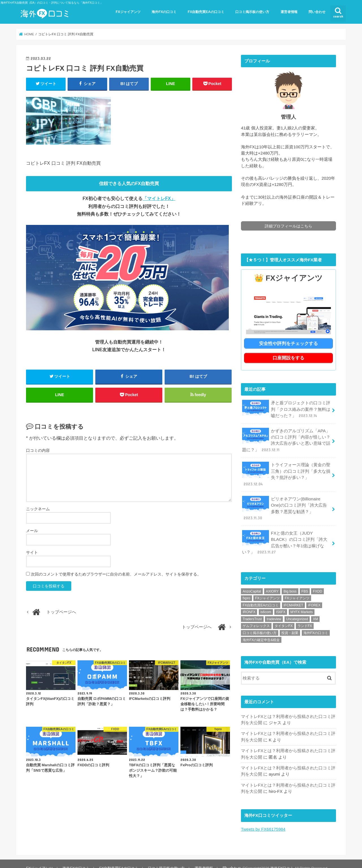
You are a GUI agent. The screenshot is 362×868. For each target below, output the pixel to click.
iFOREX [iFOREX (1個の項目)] (314, 597)
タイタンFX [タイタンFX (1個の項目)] (284, 618)
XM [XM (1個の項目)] (315, 611)
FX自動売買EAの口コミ (206, 12)
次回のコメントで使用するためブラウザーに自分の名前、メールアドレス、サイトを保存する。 (116, 574)
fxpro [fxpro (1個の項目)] (246, 590)
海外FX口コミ (281, 859)
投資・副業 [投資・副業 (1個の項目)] (290, 624)
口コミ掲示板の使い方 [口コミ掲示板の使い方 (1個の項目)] (260, 624)
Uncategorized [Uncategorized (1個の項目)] (297, 611)
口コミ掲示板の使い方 (252, 12)
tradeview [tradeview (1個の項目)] (274, 611)
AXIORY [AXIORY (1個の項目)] (272, 583)
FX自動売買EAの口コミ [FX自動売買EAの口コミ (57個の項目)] (261, 597)
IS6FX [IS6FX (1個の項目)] (281, 604)
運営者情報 (289, 12)
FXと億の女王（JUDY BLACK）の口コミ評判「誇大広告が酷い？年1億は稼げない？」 (285, 534)
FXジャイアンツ (128, 12)
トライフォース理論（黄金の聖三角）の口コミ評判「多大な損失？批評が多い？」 (286, 473)
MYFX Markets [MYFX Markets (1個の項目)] (302, 604)
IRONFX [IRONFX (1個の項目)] (249, 604)
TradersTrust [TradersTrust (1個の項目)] (252, 611)
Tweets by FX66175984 (263, 820)
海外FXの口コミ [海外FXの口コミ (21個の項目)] (316, 624)
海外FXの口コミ (164, 12)
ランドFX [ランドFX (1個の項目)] (305, 618)
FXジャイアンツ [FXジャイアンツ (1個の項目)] (297, 590)
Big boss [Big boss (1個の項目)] (290, 583)
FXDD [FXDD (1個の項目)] (317, 583)
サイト (32, 553)
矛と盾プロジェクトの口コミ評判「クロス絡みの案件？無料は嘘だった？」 (286, 408)
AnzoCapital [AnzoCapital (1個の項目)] (252, 583)
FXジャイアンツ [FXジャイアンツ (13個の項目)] (267, 590)
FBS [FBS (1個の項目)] (305, 583)
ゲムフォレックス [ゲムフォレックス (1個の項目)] (256, 618)
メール (32, 531)
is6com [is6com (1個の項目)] (266, 604)
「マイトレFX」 (159, 198)
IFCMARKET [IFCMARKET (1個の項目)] (293, 597)
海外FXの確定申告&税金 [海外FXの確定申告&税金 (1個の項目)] (261, 632)
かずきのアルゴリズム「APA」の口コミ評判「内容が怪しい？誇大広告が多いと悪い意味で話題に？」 (286, 439)
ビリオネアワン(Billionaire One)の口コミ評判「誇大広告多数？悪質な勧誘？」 (286, 504)
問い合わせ (317, 12)
